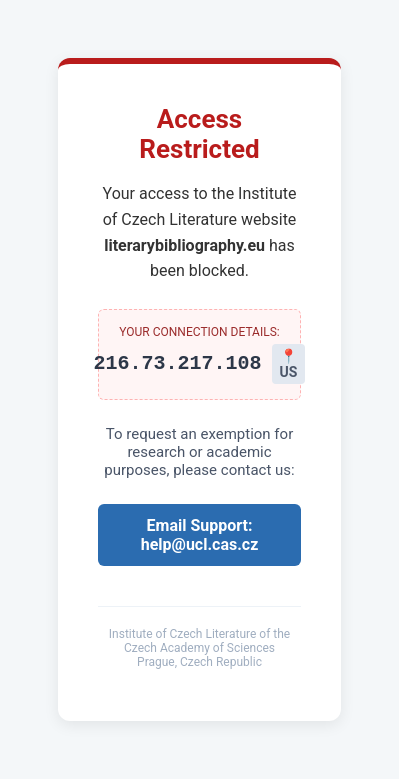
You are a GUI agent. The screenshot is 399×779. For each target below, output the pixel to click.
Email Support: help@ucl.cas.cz (200, 535)
